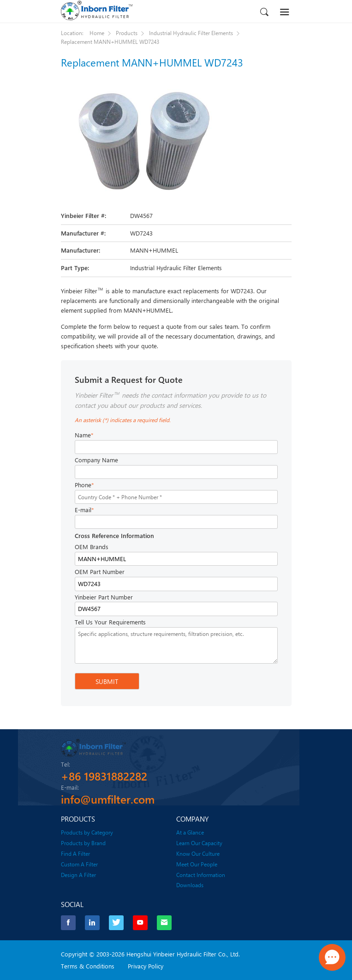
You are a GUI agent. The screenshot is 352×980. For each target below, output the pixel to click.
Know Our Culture (198, 853)
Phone (84, 485)
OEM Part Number (100, 572)
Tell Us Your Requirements (110, 622)
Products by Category (87, 832)
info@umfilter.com (108, 799)
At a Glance (190, 832)
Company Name (96, 460)
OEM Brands (92, 547)
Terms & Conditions (88, 965)
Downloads (190, 884)
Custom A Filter (79, 864)
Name (84, 435)
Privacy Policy (146, 965)
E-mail (84, 510)
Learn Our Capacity (199, 842)
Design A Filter (78, 874)
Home (97, 33)
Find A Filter (75, 853)
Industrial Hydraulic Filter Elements (191, 33)
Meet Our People (197, 864)
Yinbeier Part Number (104, 597)
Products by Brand (83, 842)
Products (127, 33)
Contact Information (201, 874)
